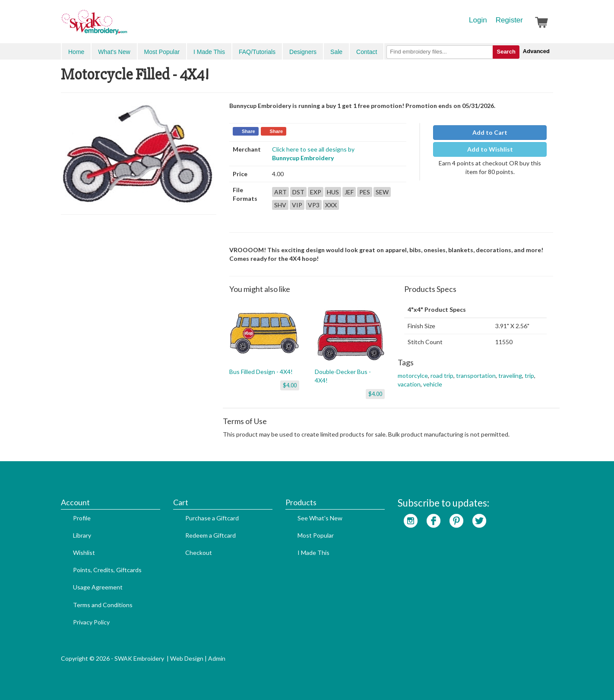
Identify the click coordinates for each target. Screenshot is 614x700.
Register (509, 20)
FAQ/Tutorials (257, 52)
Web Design (187, 658)
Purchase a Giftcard (212, 518)
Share (248, 131)
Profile (82, 518)
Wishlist (84, 553)
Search (506, 52)
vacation (409, 384)
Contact (367, 52)
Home (76, 52)
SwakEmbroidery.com (126, 26)
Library (82, 535)
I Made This (209, 52)
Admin (217, 658)
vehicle (433, 384)
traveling (510, 375)
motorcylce (413, 375)
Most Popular (162, 52)
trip (529, 375)
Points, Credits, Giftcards (107, 570)
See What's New (320, 518)
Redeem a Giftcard (210, 535)
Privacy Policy (91, 622)
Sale (336, 52)
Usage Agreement (98, 587)
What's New (114, 52)
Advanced (536, 51)
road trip (442, 375)
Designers (303, 52)
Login (478, 20)
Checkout (199, 553)
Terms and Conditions (103, 605)
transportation (476, 375)
